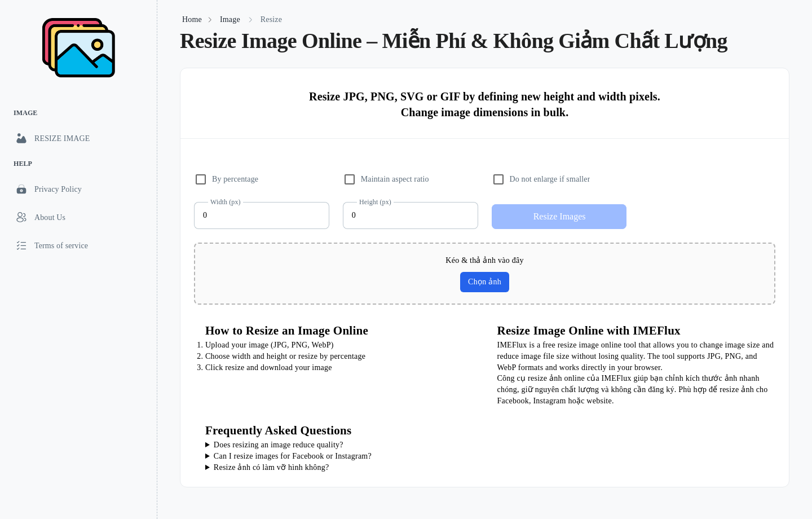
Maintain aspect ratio (395, 179)
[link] (78, 138)
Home (192, 19)
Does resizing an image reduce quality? (279, 445)
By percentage (235, 179)
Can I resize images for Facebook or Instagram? (293, 456)
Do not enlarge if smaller (550, 179)
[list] (78, 181)
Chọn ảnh (485, 282)
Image (230, 19)
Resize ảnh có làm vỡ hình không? (272, 467)
